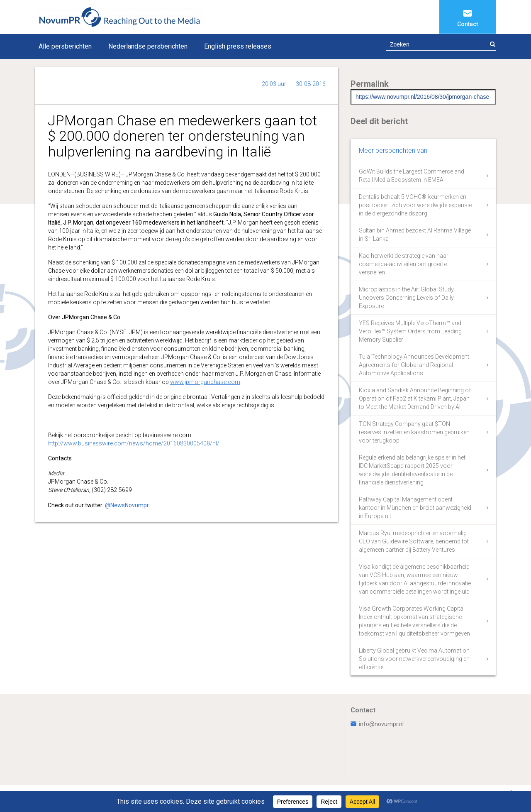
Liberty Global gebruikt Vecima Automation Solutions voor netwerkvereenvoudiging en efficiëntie (414, 659)
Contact (468, 24)
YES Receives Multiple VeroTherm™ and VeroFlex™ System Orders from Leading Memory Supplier (410, 331)
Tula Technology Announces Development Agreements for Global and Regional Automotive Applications (414, 365)
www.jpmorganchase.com (205, 382)
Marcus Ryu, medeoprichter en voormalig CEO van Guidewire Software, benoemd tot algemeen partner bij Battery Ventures (414, 541)
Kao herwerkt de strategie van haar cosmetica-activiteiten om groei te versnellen (404, 264)
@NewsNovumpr (127, 505)
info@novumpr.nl (377, 724)
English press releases (238, 46)
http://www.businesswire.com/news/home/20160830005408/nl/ (134, 443)
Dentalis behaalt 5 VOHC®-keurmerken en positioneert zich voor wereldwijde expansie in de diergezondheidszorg (415, 205)
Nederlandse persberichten (148, 46)
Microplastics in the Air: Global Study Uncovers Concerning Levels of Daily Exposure (406, 298)
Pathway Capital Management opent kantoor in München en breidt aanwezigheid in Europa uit (415, 508)
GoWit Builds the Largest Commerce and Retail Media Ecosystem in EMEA (412, 176)
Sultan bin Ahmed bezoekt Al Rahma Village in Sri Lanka (415, 235)
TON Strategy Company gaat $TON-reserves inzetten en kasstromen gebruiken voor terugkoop (414, 432)
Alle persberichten (65, 46)
